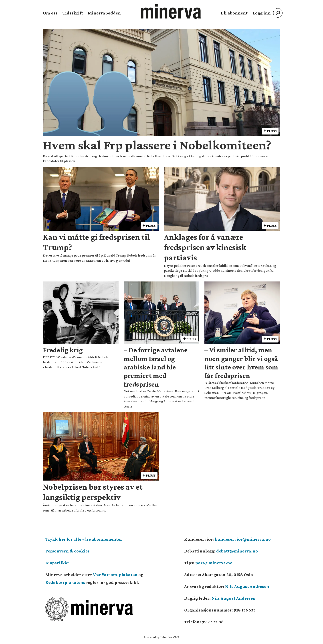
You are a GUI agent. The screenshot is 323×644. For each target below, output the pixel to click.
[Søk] (278, 13)
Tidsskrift (73, 13)
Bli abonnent (234, 13)
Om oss (50, 13)
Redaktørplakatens (65, 582)
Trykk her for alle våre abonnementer (84, 539)
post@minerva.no (214, 563)
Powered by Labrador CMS (161, 637)
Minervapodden (104, 13)
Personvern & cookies (68, 551)
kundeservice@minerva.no (243, 539)
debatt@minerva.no (237, 551)
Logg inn (262, 13)
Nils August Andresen (247, 586)
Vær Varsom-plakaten (115, 575)
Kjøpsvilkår (57, 563)
